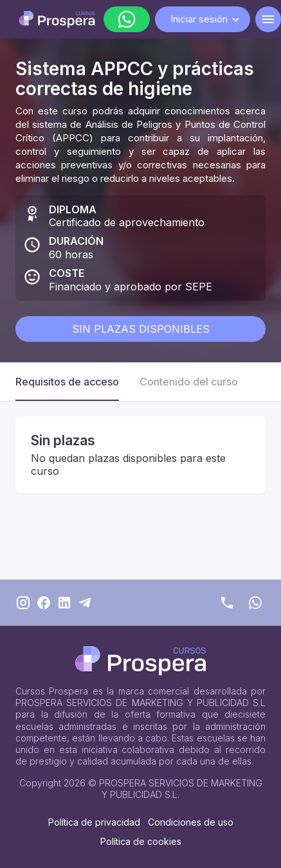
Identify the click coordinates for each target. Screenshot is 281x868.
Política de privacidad (94, 822)
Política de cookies (141, 841)
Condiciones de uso (191, 822)
